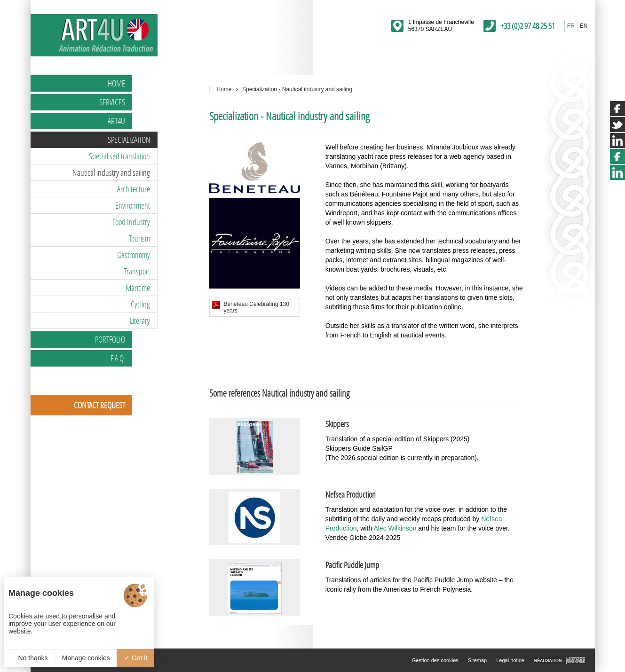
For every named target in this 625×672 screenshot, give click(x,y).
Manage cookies (86, 658)
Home (116, 83)
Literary (140, 320)
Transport (137, 271)
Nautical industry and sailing (111, 172)
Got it (136, 658)
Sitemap (477, 660)
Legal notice (510, 660)
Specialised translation (119, 156)
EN (584, 26)
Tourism (139, 238)
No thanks (29, 658)
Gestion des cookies (435, 660)
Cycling (140, 304)
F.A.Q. (118, 358)
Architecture (134, 189)
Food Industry (131, 222)
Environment (133, 205)
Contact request (99, 405)
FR (571, 26)
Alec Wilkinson (395, 528)
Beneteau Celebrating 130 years (257, 307)
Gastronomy (134, 255)
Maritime (138, 288)
